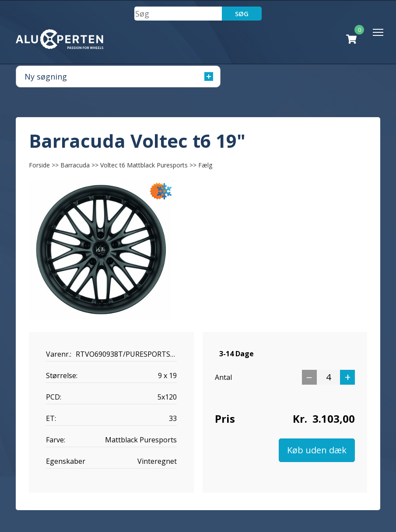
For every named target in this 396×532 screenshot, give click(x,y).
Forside (39, 165)
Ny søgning (119, 76)
